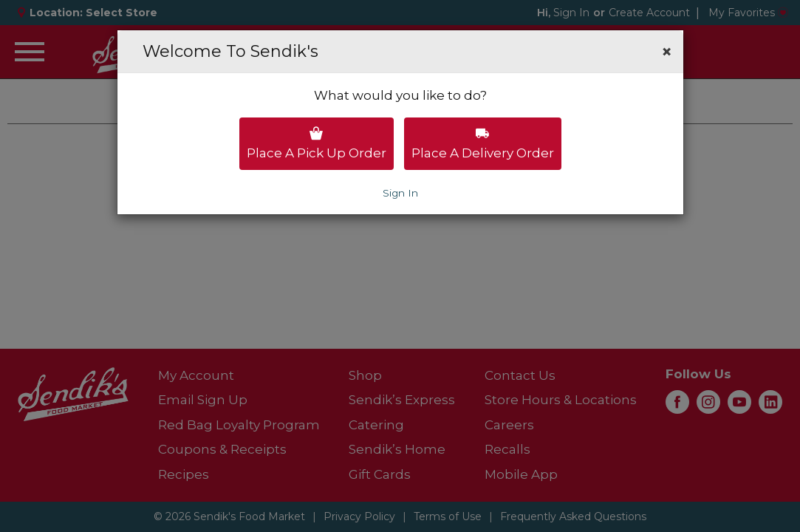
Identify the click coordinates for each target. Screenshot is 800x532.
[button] (667, 52)
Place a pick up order (317, 143)
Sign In (400, 193)
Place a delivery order (483, 143)
